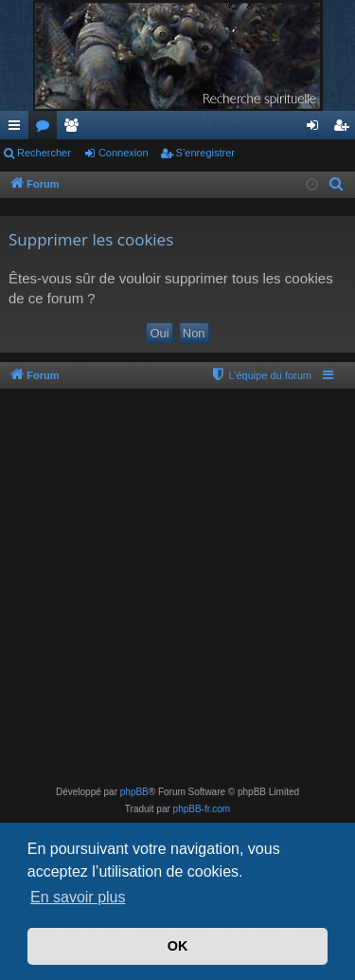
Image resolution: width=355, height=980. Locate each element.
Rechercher (44, 153)
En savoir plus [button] (78, 897)
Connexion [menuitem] (317, 129)
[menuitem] (337, 185)
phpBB (134, 792)
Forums (46, 129)
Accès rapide (18, 129)
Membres (75, 129)
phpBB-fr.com (202, 809)
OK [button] (178, 946)
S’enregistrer (205, 153)
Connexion (124, 153)
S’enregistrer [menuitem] (345, 129)
